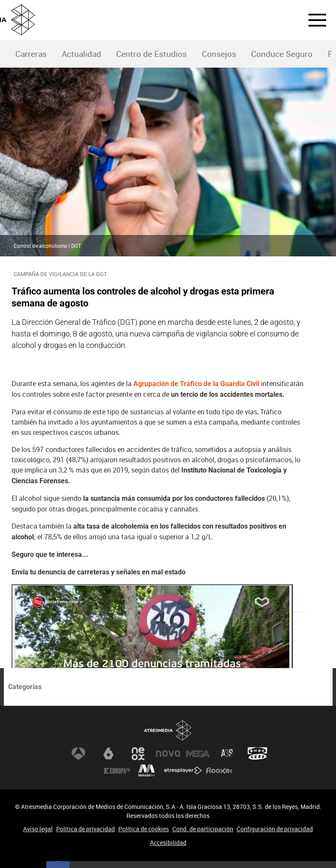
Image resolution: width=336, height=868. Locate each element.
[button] (312, 20)
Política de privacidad (85, 829)
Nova (168, 754)
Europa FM (117, 771)
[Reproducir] (152, 663)
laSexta (108, 754)
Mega (198, 754)
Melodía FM (147, 771)
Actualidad (81, 54)
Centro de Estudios (151, 54)
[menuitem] (31, 54)
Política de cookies (144, 829)
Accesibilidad (168, 843)
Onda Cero (258, 754)
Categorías (25, 687)
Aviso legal (38, 829)
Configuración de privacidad (275, 829)
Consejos (219, 54)
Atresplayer (183, 771)
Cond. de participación (203, 829)
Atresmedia (168, 730)
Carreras (31, 54)
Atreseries (228, 754)
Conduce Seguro (282, 54)
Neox (138, 754)
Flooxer (219, 771)
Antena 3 (78, 754)
